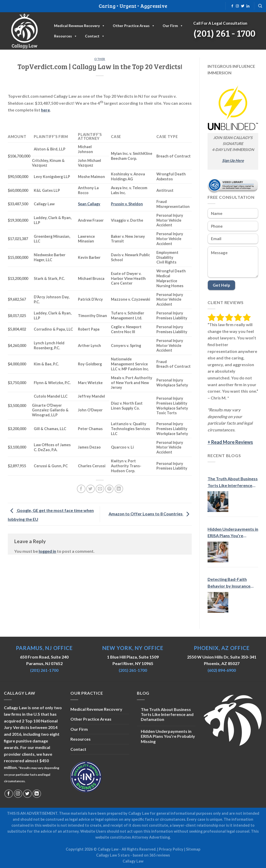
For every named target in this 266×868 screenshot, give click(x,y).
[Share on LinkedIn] (119, 489)
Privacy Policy (172, 849)
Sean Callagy (89, 204)
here (45, 110)
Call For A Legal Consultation (220, 23)
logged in (47, 551)
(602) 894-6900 (222, 670)
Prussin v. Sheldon (127, 204)
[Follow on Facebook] (9, 794)
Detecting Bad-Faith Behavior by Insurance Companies (229, 583)
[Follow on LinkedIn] (37, 794)
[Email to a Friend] (100, 489)
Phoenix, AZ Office (222, 648)
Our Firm (173, 26)
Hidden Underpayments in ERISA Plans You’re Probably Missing (233, 533)
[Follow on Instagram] (18, 794)
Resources (66, 36)
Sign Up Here (233, 160)
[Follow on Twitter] (27, 794)
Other (100, 59)
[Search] (260, 6)
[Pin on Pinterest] (109, 489)
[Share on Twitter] (91, 489)
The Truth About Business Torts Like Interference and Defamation (233, 482)
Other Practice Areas (134, 26)
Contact (95, 36)
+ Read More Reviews (230, 442)
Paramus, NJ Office (44, 648)
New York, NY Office (133, 648)
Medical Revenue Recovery (79, 26)
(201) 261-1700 (44, 670)
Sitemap (193, 849)
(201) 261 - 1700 (224, 33)
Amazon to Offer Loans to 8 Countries (150, 514)
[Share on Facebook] (81, 489)
